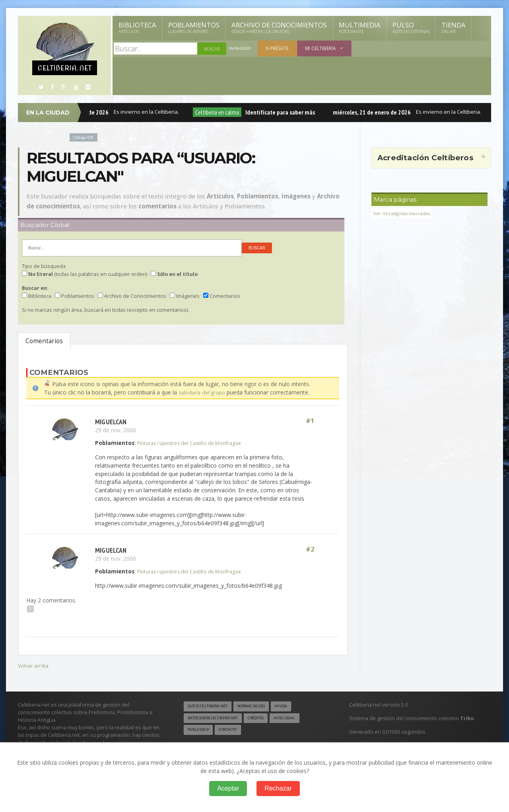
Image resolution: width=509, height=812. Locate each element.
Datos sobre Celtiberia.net (218, 719)
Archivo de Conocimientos (279, 27)
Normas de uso (262, 706)
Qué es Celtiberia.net (211, 706)
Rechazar (278, 788)
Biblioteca (137, 27)
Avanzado (241, 49)
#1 (309, 421)
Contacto (233, 731)
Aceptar (228, 788)
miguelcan (112, 421)
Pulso (411, 27)
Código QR (85, 137)
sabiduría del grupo (203, 392)
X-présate (279, 48)
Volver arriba (34, 665)
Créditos (267, 719)
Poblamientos (194, 27)
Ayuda (296, 706)
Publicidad (200, 731)
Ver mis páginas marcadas (404, 213)
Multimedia (360, 27)
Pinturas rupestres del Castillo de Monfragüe (194, 443)
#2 (309, 550)
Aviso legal (300, 719)
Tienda (454, 27)
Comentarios (44, 341)
